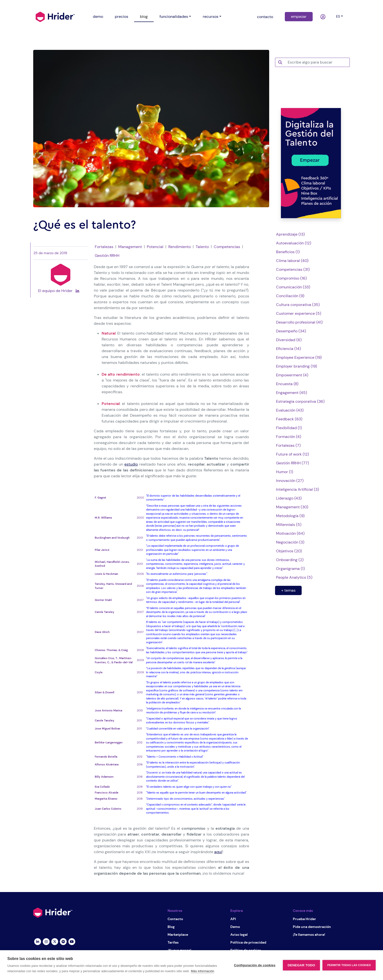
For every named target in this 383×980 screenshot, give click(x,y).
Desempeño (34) (291, 331)
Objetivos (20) (289, 551)
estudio (131, 464)
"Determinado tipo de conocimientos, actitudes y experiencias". (186, 799)
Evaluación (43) (290, 410)
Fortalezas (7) (288, 445)
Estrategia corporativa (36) (300, 401)
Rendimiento (180, 247)
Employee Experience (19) (299, 357)
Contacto (175, 919)
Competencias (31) (293, 269)
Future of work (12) (293, 454)
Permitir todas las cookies (349, 965)
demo (98, 16)
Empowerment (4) (292, 375)
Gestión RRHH (107, 256)
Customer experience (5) (299, 313)
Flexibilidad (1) (289, 428)
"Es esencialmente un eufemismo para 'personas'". (177, 574)
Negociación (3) (290, 542)
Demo (235, 927)
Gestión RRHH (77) (293, 463)
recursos (211, 16)
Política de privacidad (248, 942)
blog (144, 16)
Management (130, 247)
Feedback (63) (289, 419)
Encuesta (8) (287, 384)
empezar (299, 16)
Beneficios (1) (288, 252)
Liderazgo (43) (289, 498)
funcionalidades (174, 16)
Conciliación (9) (290, 296)
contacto (265, 17)
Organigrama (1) (290, 569)
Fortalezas (104, 247)
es (338, 16)
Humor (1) (285, 472)
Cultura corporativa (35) (298, 305)
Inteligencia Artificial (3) (298, 489)
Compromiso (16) (291, 278)
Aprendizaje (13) (290, 234)
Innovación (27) (290, 481)
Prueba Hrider (304, 919)
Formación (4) (289, 437)
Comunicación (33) (293, 287)
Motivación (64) (290, 533)
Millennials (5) (289, 525)
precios (122, 16)
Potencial (155, 247)
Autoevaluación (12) (294, 243)
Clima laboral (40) (292, 261)
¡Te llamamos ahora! (309, 935)
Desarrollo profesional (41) (299, 322)
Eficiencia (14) (288, 349)
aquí (218, 852)
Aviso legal (239, 935)
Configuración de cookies (255, 965)
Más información (202, 971)
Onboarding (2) (290, 560)
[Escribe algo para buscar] (317, 62)
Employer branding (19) (297, 366)
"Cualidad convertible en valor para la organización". (178, 729)
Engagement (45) (292, 393)
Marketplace (178, 935)
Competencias (227, 247)
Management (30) (292, 507)
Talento (202, 247)
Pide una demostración (312, 927)
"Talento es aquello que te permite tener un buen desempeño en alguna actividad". (197, 793)
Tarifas (173, 942)
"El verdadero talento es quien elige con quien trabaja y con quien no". (189, 787)
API (233, 919)
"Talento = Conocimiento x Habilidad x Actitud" (175, 757)
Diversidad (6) (289, 340)
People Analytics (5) (294, 577)
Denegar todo (301, 965)
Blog (171, 927)
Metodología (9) (290, 516)
